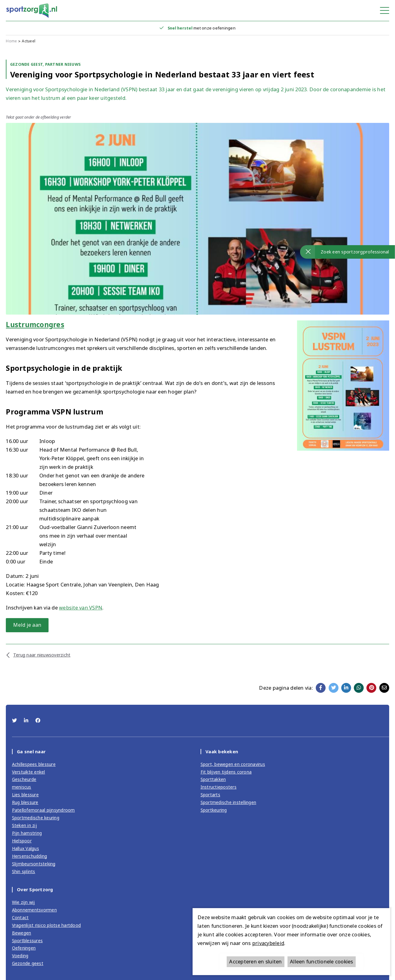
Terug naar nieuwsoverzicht (43, 655)
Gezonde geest (28, 963)
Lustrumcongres (37, 324)
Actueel (29, 41)
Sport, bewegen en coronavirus (234, 765)
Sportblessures (28, 940)
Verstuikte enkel (29, 773)
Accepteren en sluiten (255, 961)
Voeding (21, 955)
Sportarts (211, 796)
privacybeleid (268, 943)
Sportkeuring (214, 811)
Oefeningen (24, 948)
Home (12, 41)
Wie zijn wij (24, 902)
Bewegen (22, 933)
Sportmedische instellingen (229, 803)
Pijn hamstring (27, 833)
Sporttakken (214, 780)
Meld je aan (29, 625)
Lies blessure (26, 796)
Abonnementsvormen (35, 910)
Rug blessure (26, 803)
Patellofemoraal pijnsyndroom (44, 811)
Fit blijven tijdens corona (227, 773)
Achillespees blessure (34, 765)
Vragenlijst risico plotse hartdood (48, 925)
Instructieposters (219, 788)
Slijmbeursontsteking (34, 864)
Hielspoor (22, 841)
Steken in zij (24, 826)
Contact (20, 917)
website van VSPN (81, 608)
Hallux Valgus (26, 849)
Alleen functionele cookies (322, 961)
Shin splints (24, 872)
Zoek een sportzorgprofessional (355, 252)
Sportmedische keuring (36, 818)
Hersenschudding (30, 856)
